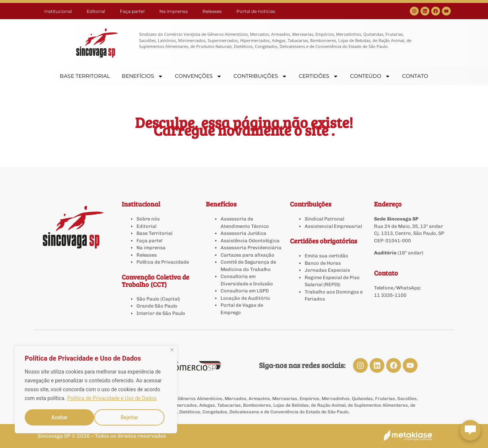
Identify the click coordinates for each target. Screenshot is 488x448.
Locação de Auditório (245, 298)
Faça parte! (132, 11)
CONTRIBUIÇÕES (260, 76)
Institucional (58, 11)
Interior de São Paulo (161, 313)
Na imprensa (174, 11)
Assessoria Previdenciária (251, 248)
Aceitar (133, 417)
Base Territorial (154, 233)
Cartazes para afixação (248, 255)
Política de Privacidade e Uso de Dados (112, 399)
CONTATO (415, 76)
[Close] (172, 350)
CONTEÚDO (370, 76)
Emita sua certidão (326, 256)
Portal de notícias (256, 11)
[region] (96, 390)
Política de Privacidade (163, 262)
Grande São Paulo (157, 306)
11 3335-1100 (390, 295)
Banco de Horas (323, 263)
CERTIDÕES (319, 76)
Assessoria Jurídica (243, 233)
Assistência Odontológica (250, 241)
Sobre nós (148, 219)
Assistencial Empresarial (333, 226)
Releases (212, 11)
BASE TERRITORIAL (85, 76)
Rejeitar (60, 417)
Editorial (96, 11)
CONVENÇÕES (198, 76)
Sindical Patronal (324, 219)
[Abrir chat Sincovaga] (470, 430)
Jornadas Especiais (327, 270)
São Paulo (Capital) (158, 299)
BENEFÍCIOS (142, 76)
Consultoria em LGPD (245, 291)
